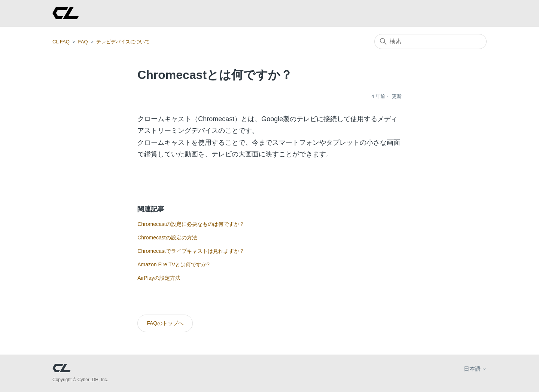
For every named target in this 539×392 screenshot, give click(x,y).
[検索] (430, 42)
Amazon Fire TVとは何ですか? (173, 264)
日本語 (475, 369)
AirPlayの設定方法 (159, 278)
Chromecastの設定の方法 (167, 238)
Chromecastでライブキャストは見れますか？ (191, 251)
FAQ (83, 42)
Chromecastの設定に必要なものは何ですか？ (191, 224)
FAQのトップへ (165, 323)
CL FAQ (61, 42)
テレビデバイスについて (123, 42)
